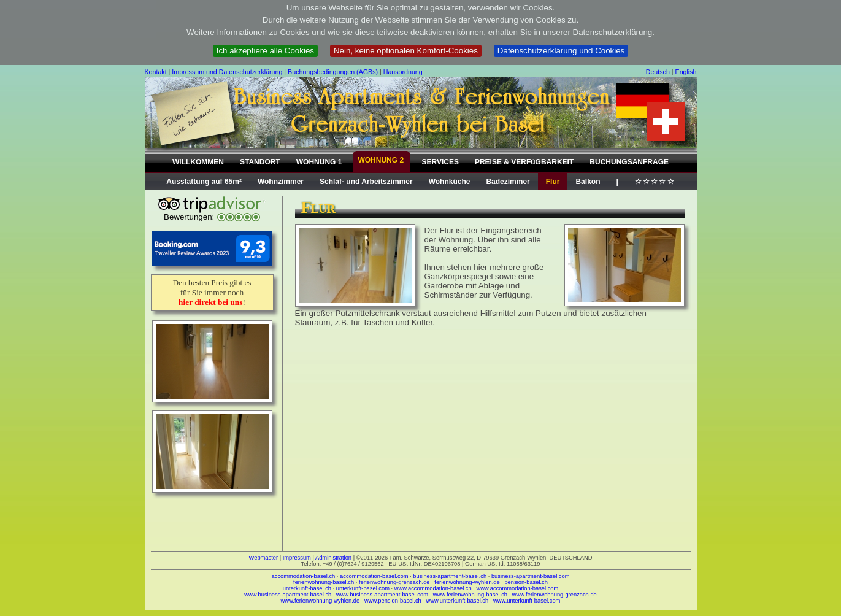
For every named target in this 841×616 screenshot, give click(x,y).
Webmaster (264, 558)
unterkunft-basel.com (363, 588)
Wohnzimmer (281, 182)
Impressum (297, 558)
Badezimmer (508, 182)
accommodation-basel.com (374, 576)
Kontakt (156, 72)
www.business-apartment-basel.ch (288, 595)
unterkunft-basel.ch (307, 588)
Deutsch (658, 72)
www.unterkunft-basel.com (527, 601)
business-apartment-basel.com (531, 576)
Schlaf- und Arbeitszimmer (366, 182)
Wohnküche (450, 182)
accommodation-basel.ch (304, 576)
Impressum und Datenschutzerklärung (227, 72)
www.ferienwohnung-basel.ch (470, 595)
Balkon (588, 182)
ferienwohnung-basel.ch (324, 582)
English (686, 72)
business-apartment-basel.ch (450, 576)
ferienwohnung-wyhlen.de (467, 582)
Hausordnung (403, 72)
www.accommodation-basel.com (518, 588)
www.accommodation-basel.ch (433, 588)
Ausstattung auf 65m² (204, 182)
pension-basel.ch (526, 582)
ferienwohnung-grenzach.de (394, 582)
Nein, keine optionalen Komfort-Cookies (406, 51)
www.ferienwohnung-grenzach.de (555, 595)
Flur (553, 182)
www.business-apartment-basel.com (382, 595)
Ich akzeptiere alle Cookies (265, 51)
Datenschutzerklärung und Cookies (561, 51)
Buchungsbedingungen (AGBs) (333, 72)
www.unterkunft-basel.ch (458, 601)
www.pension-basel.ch (393, 601)
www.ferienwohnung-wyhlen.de (321, 601)
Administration (333, 558)
